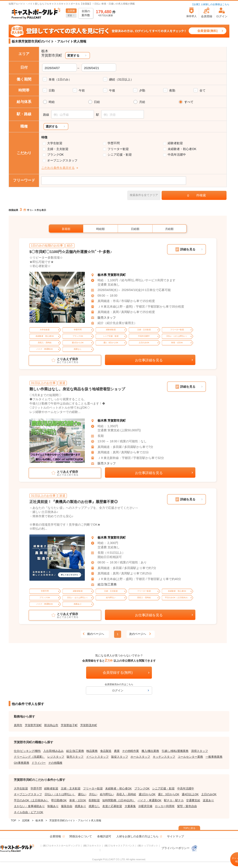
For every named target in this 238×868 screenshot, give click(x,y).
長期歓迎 (94, 800)
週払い (82, 794)
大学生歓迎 (55, 143)
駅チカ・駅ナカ (174, 800)
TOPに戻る (189, 828)
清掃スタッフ (199, 751)
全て (203, 90)
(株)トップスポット (148, 846)
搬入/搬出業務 (150, 751)
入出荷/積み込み (54, 751)
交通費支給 (193, 800)
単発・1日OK (78, 800)
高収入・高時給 (126, 794)
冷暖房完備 (145, 806)
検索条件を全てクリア (144, 195)
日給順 (135, 229)
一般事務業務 (214, 757)
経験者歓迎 (175, 143)
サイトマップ (175, 836)
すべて (189, 102)
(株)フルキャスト (92, 846)
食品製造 (106, 751)
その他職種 (55, 763)
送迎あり (208, 800)
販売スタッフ (107, 318)
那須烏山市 (51, 725)
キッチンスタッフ (164, 757)
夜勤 (172, 90)
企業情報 (55, 836)
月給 (142, 102)
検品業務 (92, 751)
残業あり (80, 806)
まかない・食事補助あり (29, 806)
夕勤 (142, 90)
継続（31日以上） (121, 79)
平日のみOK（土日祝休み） (31, 800)
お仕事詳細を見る (149, 360)
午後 (112, 90)
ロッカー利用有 (165, 806)
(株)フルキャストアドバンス (119, 846)
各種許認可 (104, 836)
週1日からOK (147, 794)
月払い (93, 794)
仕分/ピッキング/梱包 (27, 751)
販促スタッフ (120, 757)
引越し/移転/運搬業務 (175, 751)
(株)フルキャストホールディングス (61, 846)
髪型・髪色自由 (187, 806)
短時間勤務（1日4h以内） (119, 800)
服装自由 (67, 806)
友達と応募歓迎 (112, 806)
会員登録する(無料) (118, 673)
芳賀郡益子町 (69, 725)
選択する (52, 126)
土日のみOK (209, 794)
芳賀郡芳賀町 (33, 725)
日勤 (52, 90)
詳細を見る (188, 249)
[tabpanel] (57, 297)
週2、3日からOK (169, 794)
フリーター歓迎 (118, 149)
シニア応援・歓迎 (120, 155)
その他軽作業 (130, 751)
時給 (52, 102)
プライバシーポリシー (180, 848)
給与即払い (107, 794)
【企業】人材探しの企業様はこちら (210, 4)
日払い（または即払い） (60, 794)
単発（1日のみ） (60, 79)
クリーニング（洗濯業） (29, 757)
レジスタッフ (56, 757)
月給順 (169, 229)
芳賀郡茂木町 (89, 725)
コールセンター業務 (190, 757)
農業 (117, 751)
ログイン (118, 690)
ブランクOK (55, 155)
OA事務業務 (22, 763)
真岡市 (18, 725)
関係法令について (81, 836)
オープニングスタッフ (62, 160)
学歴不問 (114, 143)
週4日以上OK (190, 794)
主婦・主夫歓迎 (58, 149)
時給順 (101, 229)
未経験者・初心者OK (182, 149)
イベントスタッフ (97, 757)
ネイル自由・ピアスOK (29, 812)
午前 (82, 90)
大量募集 (130, 806)
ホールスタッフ (140, 757)
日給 (97, 102)
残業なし (94, 806)
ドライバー (39, 763)
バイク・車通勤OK (150, 800)
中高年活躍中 (177, 155)
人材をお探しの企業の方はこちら (137, 836)
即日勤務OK (59, 800)
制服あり (53, 806)
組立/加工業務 (107, 584)
